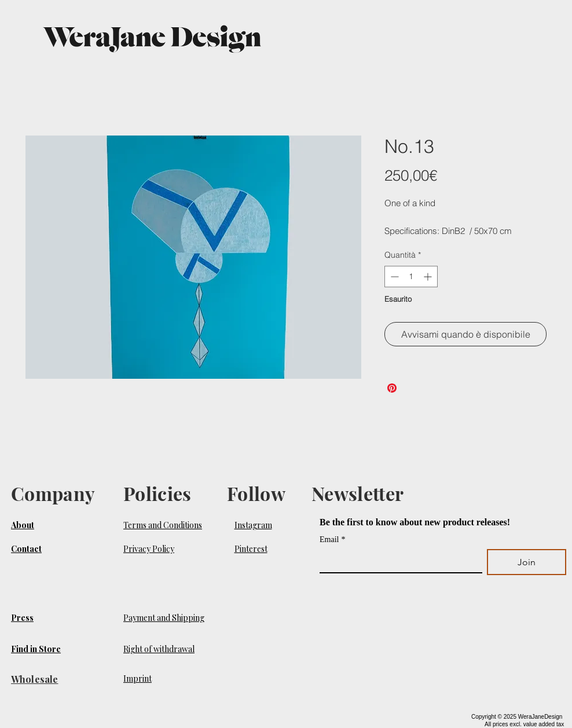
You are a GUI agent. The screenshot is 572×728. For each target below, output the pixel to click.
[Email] (397, 561)
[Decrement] (393, 277)
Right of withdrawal (159, 649)
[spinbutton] (411, 277)
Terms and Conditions (163, 525)
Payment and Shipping (164, 618)
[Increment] (429, 277)
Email (332, 539)
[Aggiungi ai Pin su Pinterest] (392, 388)
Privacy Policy (149, 549)
